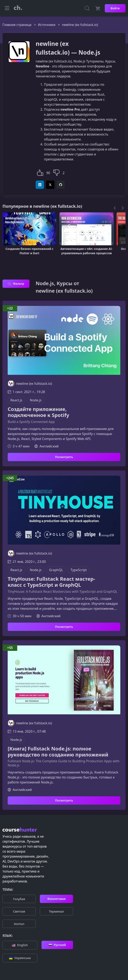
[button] (40, 172)
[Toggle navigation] (7, 8)
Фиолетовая (56, 899)
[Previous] (115, 208)
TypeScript (79, 570)
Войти (115, 8)
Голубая (19, 899)
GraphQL (56, 570)
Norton (19, 924)
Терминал (56, 911)
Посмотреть (64, 457)
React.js (16, 400)
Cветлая (19, 911)
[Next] (123, 208)
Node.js (36, 400)
